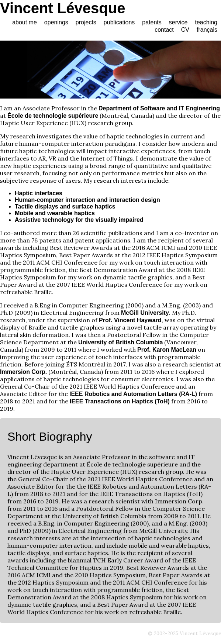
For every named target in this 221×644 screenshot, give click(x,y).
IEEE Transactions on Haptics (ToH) (120, 401)
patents (152, 22)
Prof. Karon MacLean (167, 350)
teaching (206, 22)
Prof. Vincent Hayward (130, 320)
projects (86, 22)
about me (25, 22)
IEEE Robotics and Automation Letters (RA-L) (133, 394)
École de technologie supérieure (53, 116)
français (207, 30)
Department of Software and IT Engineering (159, 108)
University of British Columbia (120, 342)
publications (119, 22)
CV (185, 30)
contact (164, 30)
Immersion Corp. (23, 372)
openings (56, 22)
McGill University (145, 313)
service (178, 22)
